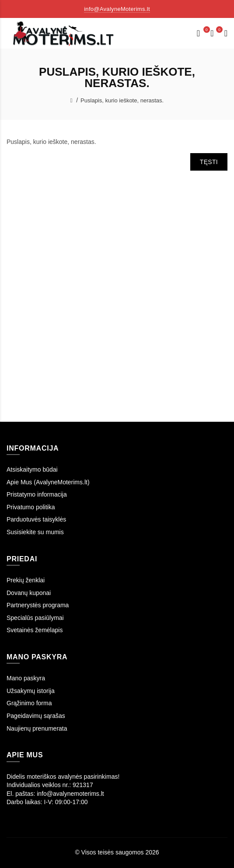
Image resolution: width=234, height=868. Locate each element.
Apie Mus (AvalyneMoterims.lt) (48, 482)
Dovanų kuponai (29, 593)
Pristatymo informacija (37, 494)
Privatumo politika (31, 507)
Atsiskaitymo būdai (32, 469)
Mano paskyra (26, 678)
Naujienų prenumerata (37, 728)
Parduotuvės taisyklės (36, 519)
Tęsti (209, 162)
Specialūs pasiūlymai (35, 618)
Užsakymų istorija (31, 691)
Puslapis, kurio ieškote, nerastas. (122, 100)
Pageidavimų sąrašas (36, 716)
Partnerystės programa (38, 605)
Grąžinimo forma (29, 703)
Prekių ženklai (26, 580)
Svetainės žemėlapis (35, 630)
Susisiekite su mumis (35, 532)
